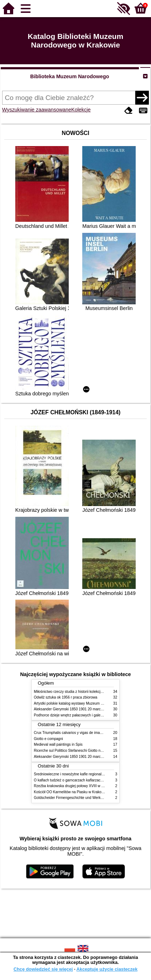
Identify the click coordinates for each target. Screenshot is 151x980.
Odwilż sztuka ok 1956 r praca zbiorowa (66, 697)
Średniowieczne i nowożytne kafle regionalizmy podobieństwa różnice (89, 774)
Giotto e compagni (48, 739)
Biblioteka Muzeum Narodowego (70, 76)
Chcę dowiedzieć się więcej (43, 969)
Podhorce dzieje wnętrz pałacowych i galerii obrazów (76, 715)
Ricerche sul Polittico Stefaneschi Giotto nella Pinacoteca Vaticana (87, 751)
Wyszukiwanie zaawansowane (37, 110)
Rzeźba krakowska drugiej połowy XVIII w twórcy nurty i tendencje (86, 786)
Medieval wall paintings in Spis (58, 744)
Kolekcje (81, 110)
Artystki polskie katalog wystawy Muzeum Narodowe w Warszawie (86, 703)
